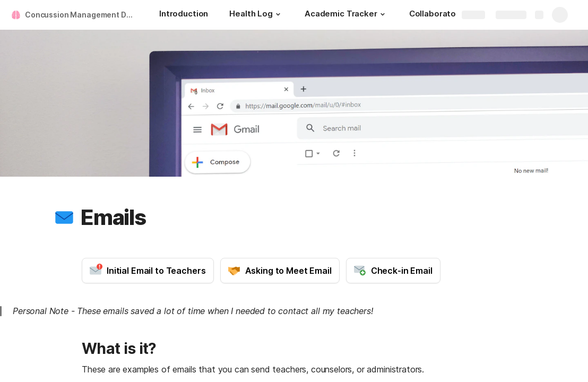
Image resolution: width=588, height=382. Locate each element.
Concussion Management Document (81, 15)
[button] (278, 14)
